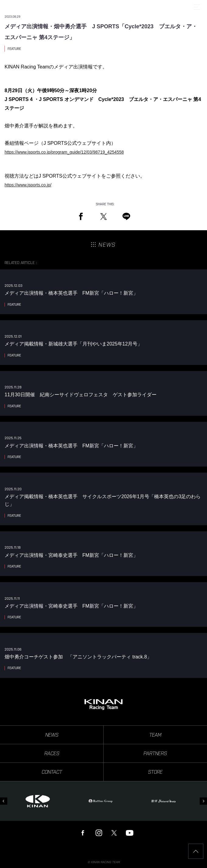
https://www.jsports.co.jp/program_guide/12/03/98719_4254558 (64, 152)
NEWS (52, 735)
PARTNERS (155, 753)
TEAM (155, 735)
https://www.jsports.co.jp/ (28, 185)
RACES (52, 753)
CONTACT (52, 772)
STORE (155, 772)
